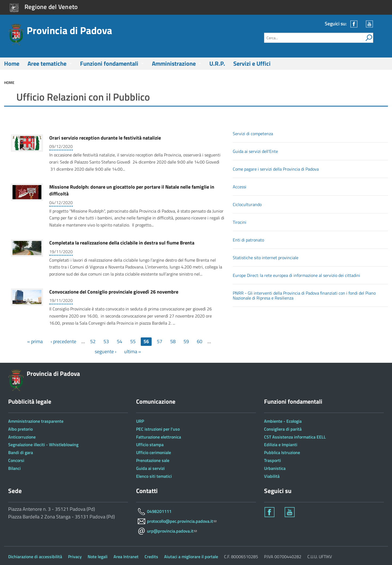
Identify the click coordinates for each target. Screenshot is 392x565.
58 (173, 341)
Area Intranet (126, 557)
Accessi (240, 187)
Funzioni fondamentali (109, 64)
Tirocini (240, 222)
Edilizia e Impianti (281, 445)
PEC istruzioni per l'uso (158, 429)
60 (200, 341)
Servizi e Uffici (252, 64)
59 (186, 341)
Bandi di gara (21, 452)
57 (160, 341)
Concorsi (16, 460)
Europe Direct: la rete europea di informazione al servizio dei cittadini (296, 275)
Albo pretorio (20, 429)
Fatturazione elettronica (159, 437)
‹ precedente (63, 341)
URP (140, 421)
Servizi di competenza (253, 134)
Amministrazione (174, 64)
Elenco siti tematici (154, 476)
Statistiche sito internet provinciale (266, 258)
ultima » (133, 351)
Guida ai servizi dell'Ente (255, 151)
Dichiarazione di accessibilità (35, 557)
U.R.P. (217, 64)
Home (12, 64)
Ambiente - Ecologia (283, 421)
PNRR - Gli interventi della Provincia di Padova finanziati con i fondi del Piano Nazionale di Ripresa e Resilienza (304, 295)
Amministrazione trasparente (36, 421)
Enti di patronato (248, 240)
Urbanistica (275, 468)
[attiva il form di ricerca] (368, 38)
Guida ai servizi (150, 468)
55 (133, 341)
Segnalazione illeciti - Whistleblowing (43, 445)
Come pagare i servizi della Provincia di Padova (276, 169)
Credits (151, 557)
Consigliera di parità (283, 429)
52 (93, 341)
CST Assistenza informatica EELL (295, 437)
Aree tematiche (47, 64)
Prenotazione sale (153, 460)
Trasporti (272, 460)
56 (146, 341)
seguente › (105, 351)
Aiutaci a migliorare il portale (191, 557)
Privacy (75, 557)
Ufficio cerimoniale (154, 452)
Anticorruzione (22, 437)
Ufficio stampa (150, 445)
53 (106, 341)
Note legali (98, 557)
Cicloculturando (247, 204)
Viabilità (272, 476)
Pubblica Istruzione (282, 452)
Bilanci (14, 468)
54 (120, 341)
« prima (35, 341)
